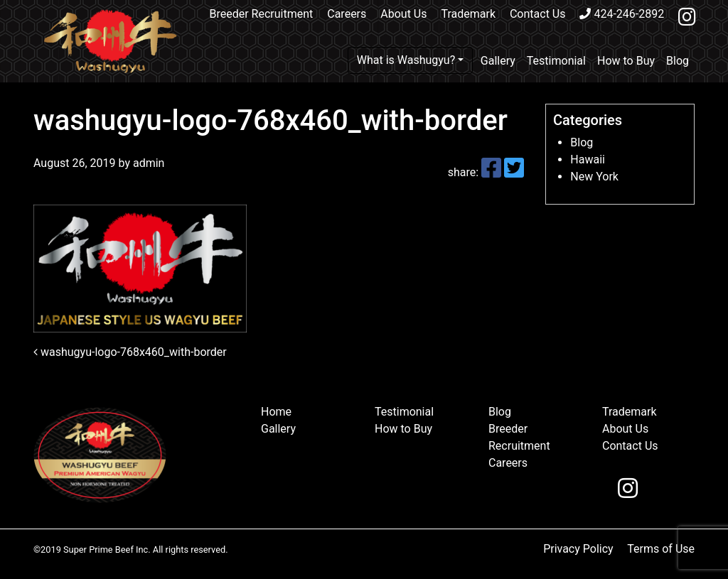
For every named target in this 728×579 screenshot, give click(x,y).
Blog (678, 61)
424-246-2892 (622, 14)
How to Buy (626, 61)
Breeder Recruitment (262, 14)
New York (594, 177)
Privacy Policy (578, 549)
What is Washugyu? (406, 60)
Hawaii (588, 159)
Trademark (468, 14)
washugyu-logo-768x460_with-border (130, 352)
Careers (347, 14)
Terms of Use (661, 549)
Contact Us (538, 14)
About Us (403, 14)
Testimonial (556, 61)
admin (147, 163)
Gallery (498, 61)
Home (276, 412)
